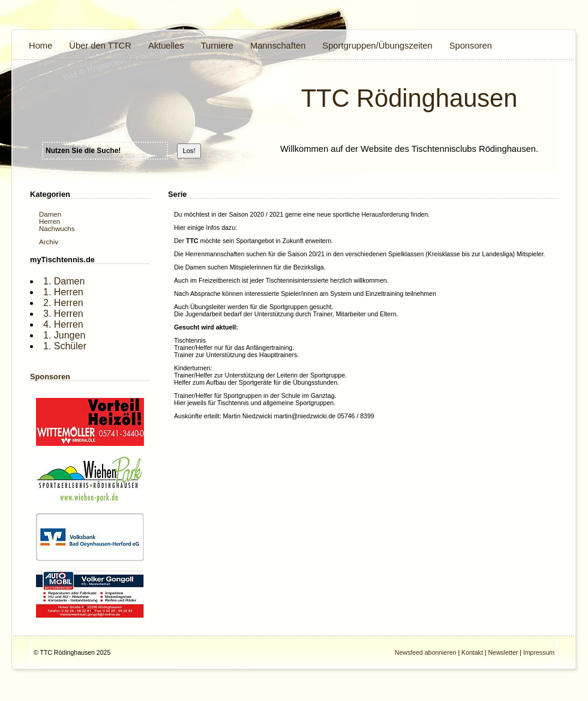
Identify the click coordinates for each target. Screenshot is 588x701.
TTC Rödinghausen (409, 98)
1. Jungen (64, 335)
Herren (49, 221)
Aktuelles (166, 46)
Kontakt (472, 652)
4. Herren (63, 324)
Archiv (49, 242)
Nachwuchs (57, 229)
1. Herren (63, 292)
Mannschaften (278, 46)
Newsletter (503, 652)
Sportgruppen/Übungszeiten (377, 46)
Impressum (539, 652)
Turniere (217, 46)
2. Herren (63, 303)
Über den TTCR (100, 46)
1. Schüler (65, 346)
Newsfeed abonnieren (426, 652)
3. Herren (63, 314)
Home (40, 46)
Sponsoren (471, 46)
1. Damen (64, 281)
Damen (50, 214)
